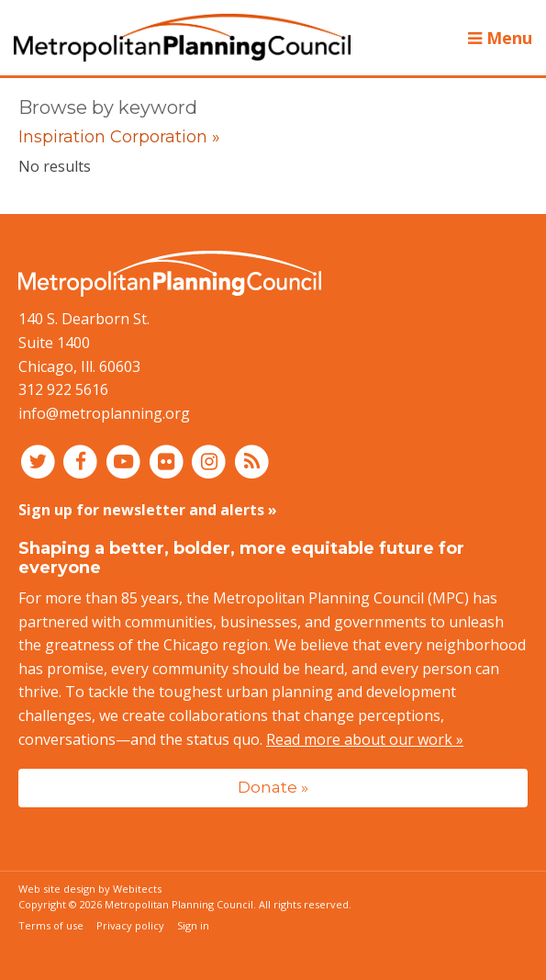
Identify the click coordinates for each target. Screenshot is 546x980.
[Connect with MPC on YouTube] (125, 460)
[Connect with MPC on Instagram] (212, 460)
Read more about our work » (365, 739)
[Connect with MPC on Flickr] (168, 460)
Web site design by (90, 889)
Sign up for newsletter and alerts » (148, 510)
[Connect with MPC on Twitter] (40, 460)
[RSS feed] (252, 460)
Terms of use (51, 925)
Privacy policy (130, 925)
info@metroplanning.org (104, 413)
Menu (500, 38)
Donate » (273, 787)
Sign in (193, 925)
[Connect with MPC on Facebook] (83, 460)
